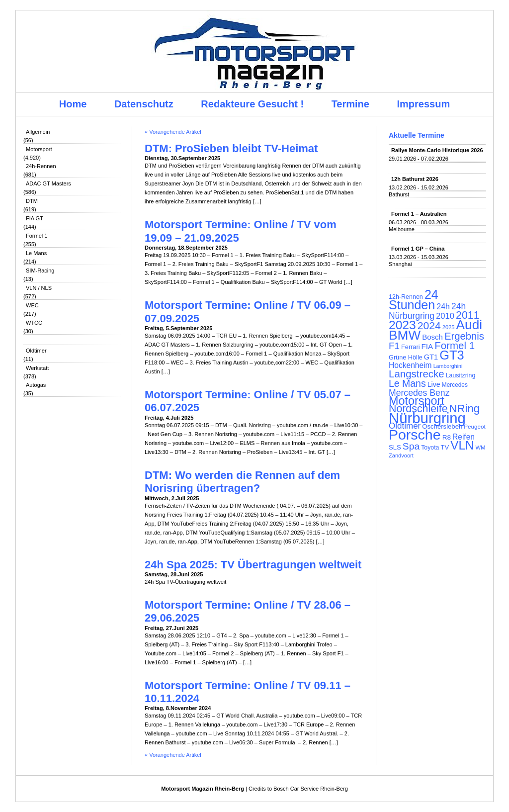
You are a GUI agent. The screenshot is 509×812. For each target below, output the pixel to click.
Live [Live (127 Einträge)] (434, 384)
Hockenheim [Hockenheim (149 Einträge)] (410, 365)
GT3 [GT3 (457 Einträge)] (452, 355)
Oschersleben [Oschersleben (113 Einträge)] (442, 426)
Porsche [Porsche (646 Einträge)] (415, 435)
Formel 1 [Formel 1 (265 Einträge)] (455, 345)
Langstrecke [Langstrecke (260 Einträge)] (417, 374)
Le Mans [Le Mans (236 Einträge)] (407, 383)
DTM (32, 201)
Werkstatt (37, 368)
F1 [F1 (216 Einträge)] (394, 346)
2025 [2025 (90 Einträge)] (449, 327)
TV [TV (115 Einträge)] (445, 447)
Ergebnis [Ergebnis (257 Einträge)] (464, 336)
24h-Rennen (41, 166)
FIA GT (35, 218)
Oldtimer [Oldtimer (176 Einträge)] (405, 426)
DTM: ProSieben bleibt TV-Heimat (231, 148)
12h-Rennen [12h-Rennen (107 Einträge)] (406, 297)
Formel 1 (37, 236)
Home (73, 104)
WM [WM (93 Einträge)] (480, 448)
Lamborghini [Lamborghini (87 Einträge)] (448, 366)
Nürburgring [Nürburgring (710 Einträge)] (427, 418)
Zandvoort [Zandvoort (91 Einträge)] (401, 455)
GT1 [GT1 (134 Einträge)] (431, 357)
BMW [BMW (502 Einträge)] (405, 335)
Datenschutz (144, 104)
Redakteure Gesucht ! (252, 104)
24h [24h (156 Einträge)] (443, 307)
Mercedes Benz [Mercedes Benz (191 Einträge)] (419, 393)
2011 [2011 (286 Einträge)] (467, 315)
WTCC (34, 323)
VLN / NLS (39, 288)
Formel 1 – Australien (419, 214)
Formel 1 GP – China (418, 249)
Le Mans (36, 253)
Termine (350, 104)
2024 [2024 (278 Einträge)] (429, 325)
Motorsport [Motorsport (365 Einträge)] (417, 401)
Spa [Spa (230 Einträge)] (411, 446)
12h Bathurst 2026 (415, 179)
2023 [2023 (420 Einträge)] (402, 325)
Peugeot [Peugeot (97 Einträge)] (475, 426)
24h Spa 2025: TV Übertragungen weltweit (253, 565)
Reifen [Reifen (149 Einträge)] (464, 437)
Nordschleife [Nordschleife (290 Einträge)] (418, 409)
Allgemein (38, 132)
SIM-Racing (40, 271)
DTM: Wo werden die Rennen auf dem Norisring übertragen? (242, 482)
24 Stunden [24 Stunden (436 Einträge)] (414, 300)
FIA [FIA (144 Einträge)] (427, 346)
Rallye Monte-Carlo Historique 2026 (437, 150)
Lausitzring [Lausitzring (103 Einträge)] (461, 375)
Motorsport (39, 149)
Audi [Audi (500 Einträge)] (469, 325)
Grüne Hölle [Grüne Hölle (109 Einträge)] (406, 357)
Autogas (36, 385)
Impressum (424, 104)
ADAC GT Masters (48, 183)
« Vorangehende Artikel (173, 132)
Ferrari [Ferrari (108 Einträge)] (410, 347)
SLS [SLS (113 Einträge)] (395, 447)
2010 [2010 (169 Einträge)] (445, 316)
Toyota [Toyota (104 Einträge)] (430, 448)
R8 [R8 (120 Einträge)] (447, 437)
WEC (32, 305)
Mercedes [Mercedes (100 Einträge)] (455, 385)
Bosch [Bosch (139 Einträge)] (432, 337)
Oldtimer (36, 351)
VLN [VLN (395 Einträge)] (462, 445)
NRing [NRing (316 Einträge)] (465, 408)
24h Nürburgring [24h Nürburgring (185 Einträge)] (427, 311)
